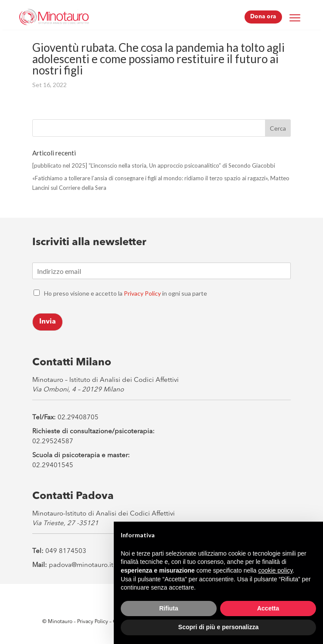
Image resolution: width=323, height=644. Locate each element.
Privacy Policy (142, 293)
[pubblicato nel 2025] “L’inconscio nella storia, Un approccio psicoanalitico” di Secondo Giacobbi (154, 165)
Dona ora (263, 17)
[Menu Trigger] (295, 17)
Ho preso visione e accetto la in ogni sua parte (126, 293)
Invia (48, 322)
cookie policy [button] (275, 570)
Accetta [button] (268, 608)
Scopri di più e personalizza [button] (218, 627)
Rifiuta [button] (169, 608)
